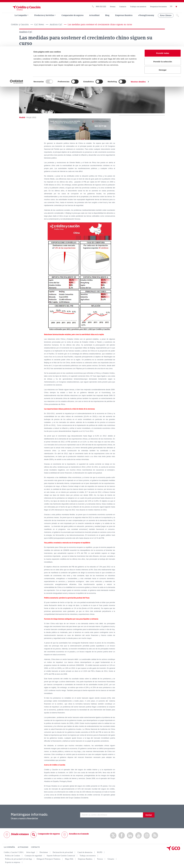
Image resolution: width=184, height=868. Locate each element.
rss (155, 835)
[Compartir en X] (22, 57)
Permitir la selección (163, 15)
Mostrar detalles (138, 35)
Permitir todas (163, 7)
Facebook (122, 835)
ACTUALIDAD (23, 847)
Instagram (147, 835)
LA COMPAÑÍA (9, 847)
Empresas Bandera (85, 859)
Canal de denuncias (85, 852)
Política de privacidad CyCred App (19, 859)
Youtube (139, 835)
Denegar (163, 23)
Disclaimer (44, 852)
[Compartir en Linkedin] (34, 57)
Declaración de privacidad (63, 852)
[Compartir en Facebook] (28, 57)
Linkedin (130, 835)
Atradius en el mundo (79, 834)
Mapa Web (69, 859)
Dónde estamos (20, 834)
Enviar (149, 815)
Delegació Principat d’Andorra (48, 859)
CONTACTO (35, 847)
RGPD (100, 852)
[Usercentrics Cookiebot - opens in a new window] (17, 35)
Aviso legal (31, 852)
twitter (113, 835)
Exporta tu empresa (13, 862)
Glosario (111, 859)
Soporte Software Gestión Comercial (61, 855)
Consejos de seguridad (33, 855)
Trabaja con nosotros (88, 855)
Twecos (100, 859)
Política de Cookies (13, 855)
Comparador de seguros (49, 834)
